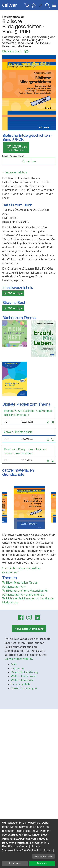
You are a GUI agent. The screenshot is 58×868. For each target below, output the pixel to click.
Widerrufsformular (22, 680)
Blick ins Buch (15, 51)
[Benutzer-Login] (41, 6)
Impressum (18, 668)
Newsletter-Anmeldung (29, 629)
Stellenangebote (21, 684)
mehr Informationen (44, 856)
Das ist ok (42, 863)
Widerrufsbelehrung (23, 676)
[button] (48, 422)
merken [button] (31, 161)
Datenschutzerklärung (24, 672)
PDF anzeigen (13, 293)
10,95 (16, 148)
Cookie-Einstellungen (24, 688)
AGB (14, 664)
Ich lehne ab (15, 863)
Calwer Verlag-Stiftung (18, 659)
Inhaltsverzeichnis (16, 172)
